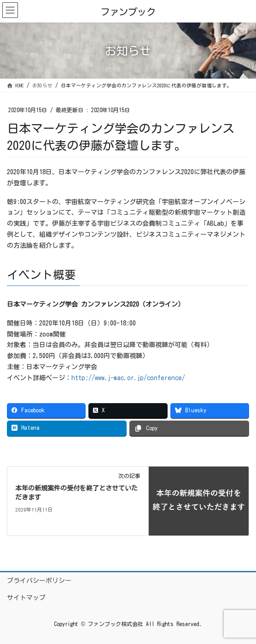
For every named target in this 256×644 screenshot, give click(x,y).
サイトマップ (26, 598)
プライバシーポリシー (39, 581)
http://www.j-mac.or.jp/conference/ (128, 378)
